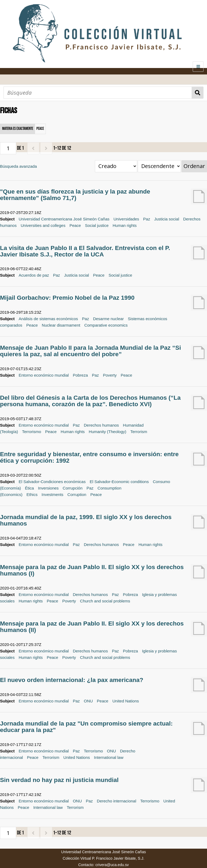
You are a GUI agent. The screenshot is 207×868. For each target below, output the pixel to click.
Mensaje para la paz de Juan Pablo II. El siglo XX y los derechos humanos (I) (92, 570)
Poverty (110, 375)
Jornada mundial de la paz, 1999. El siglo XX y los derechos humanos (86, 520)
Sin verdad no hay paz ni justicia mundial (59, 780)
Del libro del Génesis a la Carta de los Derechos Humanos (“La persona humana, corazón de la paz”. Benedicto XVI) (90, 401)
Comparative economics (106, 325)
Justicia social (167, 219)
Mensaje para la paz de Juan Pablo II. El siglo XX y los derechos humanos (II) (92, 627)
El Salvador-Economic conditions (119, 482)
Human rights (125, 225)
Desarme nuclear (108, 319)
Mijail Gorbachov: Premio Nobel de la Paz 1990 (67, 298)
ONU (88, 701)
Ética (30, 488)
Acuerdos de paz (34, 275)
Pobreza (80, 375)
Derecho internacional (116, 801)
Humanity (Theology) (107, 432)
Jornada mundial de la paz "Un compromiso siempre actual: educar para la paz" (86, 727)
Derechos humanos (101, 425)
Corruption (77, 494)
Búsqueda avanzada (18, 166)
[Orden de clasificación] (159, 166)
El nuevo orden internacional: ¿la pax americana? (72, 680)
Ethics (32, 494)
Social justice (97, 225)
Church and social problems (105, 601)
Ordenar (194, 166)
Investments (52, 494)
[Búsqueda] (98, 93)
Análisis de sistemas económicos (48, 319)
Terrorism (139, 432)
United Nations (126, 701)
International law (109, 757)
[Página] (8, 148)
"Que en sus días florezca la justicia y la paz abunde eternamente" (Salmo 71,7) (75, 195)
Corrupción (73, 488)
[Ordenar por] (116, 166)
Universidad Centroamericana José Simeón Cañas (64, 219)
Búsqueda (198, 93)
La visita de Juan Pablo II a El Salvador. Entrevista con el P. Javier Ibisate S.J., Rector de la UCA (85, 251)
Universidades (126, 219)
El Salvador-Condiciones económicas (52, 482)
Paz (147, 219)
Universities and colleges (43, 225)
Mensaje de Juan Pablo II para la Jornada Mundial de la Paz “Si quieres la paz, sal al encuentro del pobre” (90, 351)
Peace (75, 225)
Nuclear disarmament (61, 325)
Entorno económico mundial (44, 375)
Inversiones (48, 488)
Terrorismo (32, 432)
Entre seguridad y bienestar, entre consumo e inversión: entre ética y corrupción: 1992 (89, 457)
